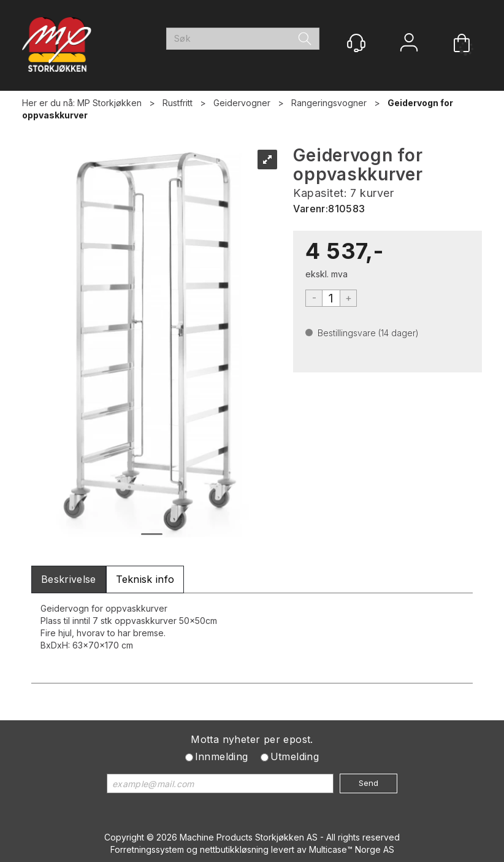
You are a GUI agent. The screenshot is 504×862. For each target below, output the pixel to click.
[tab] (69, 579)
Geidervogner (242, 103)
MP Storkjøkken (109, 103)
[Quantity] (331, 298)
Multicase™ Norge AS (352, 849)
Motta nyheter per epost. (252, 739)
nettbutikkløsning (234, 849)
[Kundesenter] (356, 43)
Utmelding (295, 756)
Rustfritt (178, 103)
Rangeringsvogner (329, 103)
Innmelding (222, 756)
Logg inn (409, 44)
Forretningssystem (147, 849)
